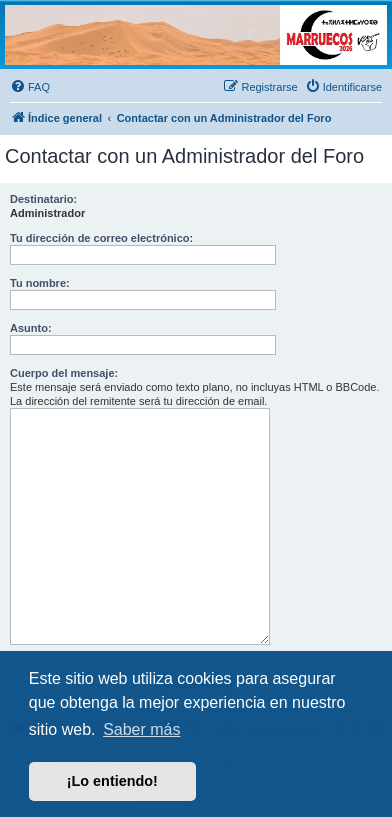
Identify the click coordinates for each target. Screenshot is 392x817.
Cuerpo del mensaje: (64, 373)
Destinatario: (43, 199)
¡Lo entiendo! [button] (112, 781)
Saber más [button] (141, 729)
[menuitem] (30, 87)
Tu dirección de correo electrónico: (101, 238)
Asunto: (31, 328)
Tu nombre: (40, 283)
